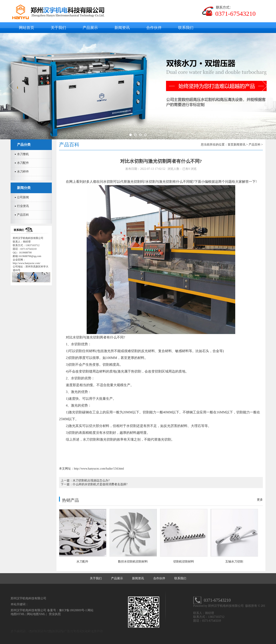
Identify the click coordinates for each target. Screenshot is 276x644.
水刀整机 (23, 154)
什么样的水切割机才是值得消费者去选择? (100, 484)
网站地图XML (36, 614)
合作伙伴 (154, 28)
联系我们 (186, 28)
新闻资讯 (122, 28)
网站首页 (27, 28)
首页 (231, 145)
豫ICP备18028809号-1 (73, 610)
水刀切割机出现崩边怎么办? (91, 481)
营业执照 (55, 614)
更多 (260, 500)
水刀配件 (23, 163)
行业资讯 (23, 206)
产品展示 (90, 28)
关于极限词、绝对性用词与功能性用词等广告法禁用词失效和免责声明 (57, 631)
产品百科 (23, 215)
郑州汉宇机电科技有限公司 (226, 606)
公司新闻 (23, 197)
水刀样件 (23, 172)
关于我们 (58, 28)
